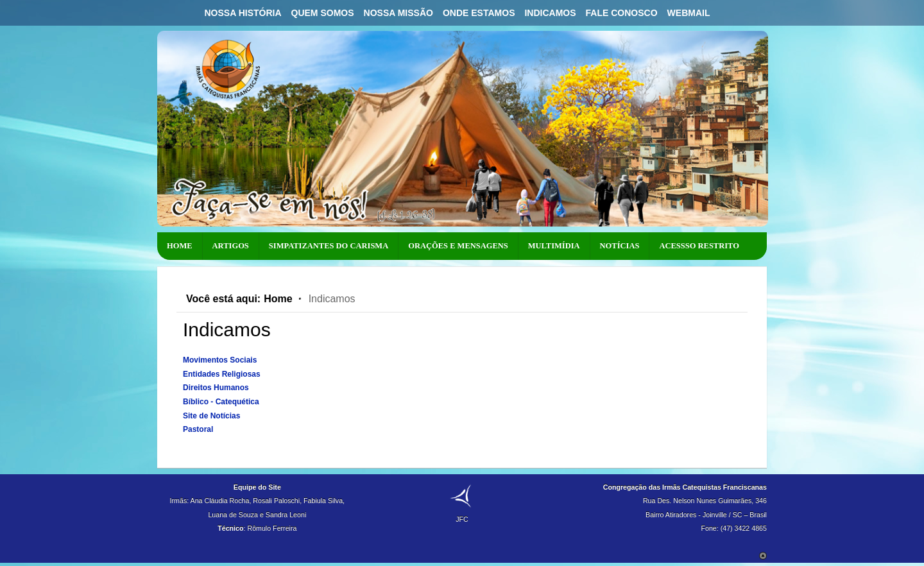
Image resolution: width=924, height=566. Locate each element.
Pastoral (198, 429)
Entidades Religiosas (222, 374)
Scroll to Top (763, 556)
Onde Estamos (479, 13)
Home (278, 299)
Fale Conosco (622, 13)
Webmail (689, 13)
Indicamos (550, 13)
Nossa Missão (398, 13)
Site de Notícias (211, 416)
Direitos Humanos (216, 388)
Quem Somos (323, 13)
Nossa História (243, 13)
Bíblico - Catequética (221, 402)
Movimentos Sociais (220, 360)
